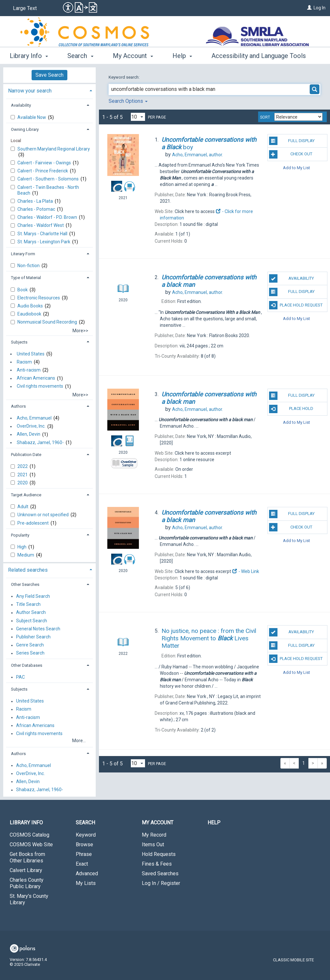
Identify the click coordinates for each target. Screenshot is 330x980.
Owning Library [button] (25, 129)
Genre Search (30, 645)
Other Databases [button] (27, 665)
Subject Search (32, 621)
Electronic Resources (39, 298)
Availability (291, 278)
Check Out (291, 154)
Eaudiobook (30, 314)
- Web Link (246, 571)
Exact (82, 864)
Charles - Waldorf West (41, 225)
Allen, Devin (29, 434)
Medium (26, 555)
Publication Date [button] (26, 455)
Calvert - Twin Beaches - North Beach (48, 190)
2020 (23, 483)
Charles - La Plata (36, 201)
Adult (23, 507)
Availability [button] (21, 105)
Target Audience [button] (26, 495)
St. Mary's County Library (29, 899)
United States (31, 354)
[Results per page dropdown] (138, 117)
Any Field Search (33, 596)
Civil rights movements (40, 386)
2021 (23, 475)
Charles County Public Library (27, 883)
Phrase (84, 854)
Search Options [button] (128, 101)
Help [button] (182, 56)
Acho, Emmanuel (34, 418)
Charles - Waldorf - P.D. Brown (48, 217)
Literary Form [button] (23, 254)
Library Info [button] (29, 56)
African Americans (36, 378)
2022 (23, 466)
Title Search (28, 605)
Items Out (153, 844)
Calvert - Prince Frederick (43, 171)
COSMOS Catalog (29, 835)
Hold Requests (159, 854)
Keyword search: (125, 77)
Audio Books (31, 306)
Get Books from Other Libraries (27, 857)
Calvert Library (26, 870)
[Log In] (309, 8)
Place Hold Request (296, 305)
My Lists (86, 883)
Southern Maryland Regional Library (54, 149)
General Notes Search (38, 629)
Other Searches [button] (25, 584)
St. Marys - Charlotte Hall (43, 234)
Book (23, 290)
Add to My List (296, 168)
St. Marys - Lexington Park (44, 242)
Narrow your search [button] (30, 91)
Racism (24, 362)
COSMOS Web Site (31, 844)
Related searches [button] (28, 570)
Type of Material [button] (26, 278)
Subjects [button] (19, 342)
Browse (84, 844)
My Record (154, 835)
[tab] (49, 90)
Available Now (32, 117)
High (22, 547)
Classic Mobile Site (293, 960)
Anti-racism (29, 370)
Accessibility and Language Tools (259, 56)
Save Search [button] (49, 75)
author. (198, 155)
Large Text (25, 8)
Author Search (31, 613)
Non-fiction (29, 266)
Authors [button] (18, 406)
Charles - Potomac (37, 209)
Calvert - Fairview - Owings (45, 163)
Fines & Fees (157, 864)
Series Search (30, 653)
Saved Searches (160, 873)
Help (214, 823)
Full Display (292, 141)
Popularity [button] (20, 535)
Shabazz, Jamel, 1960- (40, 442)
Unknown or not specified (44, 515)
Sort (265, 117)
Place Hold (291, 409)
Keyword (86, 835)
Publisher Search (33, 637)
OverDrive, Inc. (31, 426)
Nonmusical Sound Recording (48, 322)
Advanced (87, 873)
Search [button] (80, 56)
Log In (320, 8)
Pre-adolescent (34, 523)
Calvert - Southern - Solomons (49, 179)
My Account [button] (133, 56)
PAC (20, 677)
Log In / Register (161, 883)
